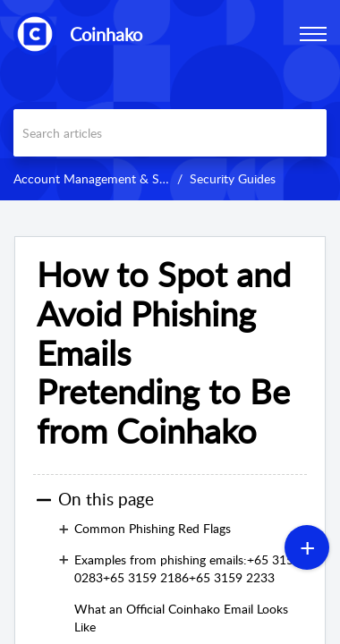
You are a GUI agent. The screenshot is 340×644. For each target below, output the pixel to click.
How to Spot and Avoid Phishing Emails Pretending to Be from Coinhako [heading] (164, 353)
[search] (170, 133)
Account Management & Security (105, 178)
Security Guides (233, 178)
